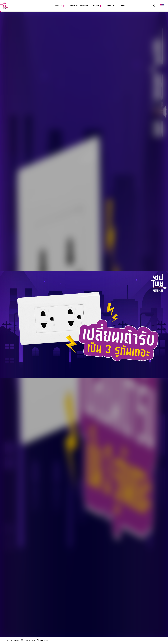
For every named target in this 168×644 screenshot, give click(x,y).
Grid (123, 5)
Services (111, 5)
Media (96, 6)
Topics (59, 6)
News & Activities (79, 5)
